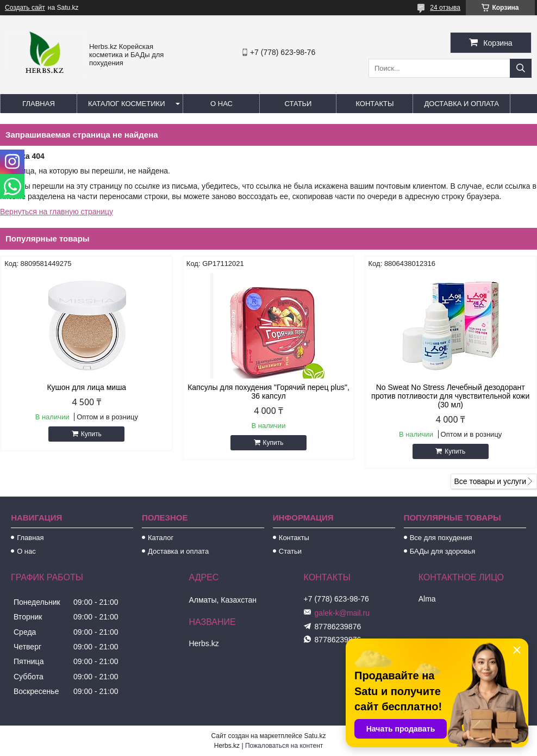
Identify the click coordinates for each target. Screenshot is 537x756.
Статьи (298, 104)
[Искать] (521, 68)
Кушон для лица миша (86, 387)
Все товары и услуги (490, 481)
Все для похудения (441, 538)
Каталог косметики (126, 104)
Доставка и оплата (461, 104)
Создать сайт (25, 8)
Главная (39, 104)
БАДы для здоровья (443, 551)
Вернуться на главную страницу (57, 212)
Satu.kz (315, 736)
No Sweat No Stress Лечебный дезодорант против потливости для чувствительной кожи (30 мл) (450, 396)
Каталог (161, 538)
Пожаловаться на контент (284, 746)
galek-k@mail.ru (342, 613)
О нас (221, 104)
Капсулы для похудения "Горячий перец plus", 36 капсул (268, 392)
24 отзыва (445, 8)
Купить (91, 434)
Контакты (374, 104)
